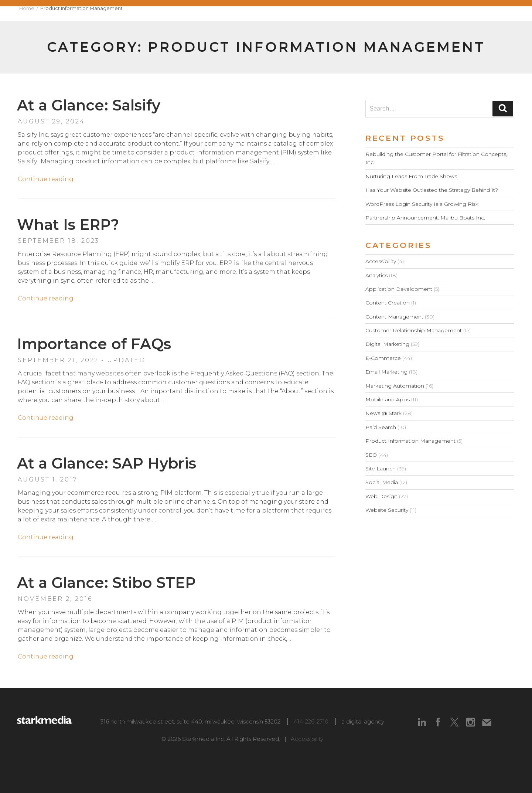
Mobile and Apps (388, 399)
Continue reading (46, 179)
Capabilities (344, 14)
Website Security (387, 510)
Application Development (399, 289)
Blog (460, 14)
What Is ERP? (68, 224)
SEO (371, 455)
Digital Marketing (387, 344)
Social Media (382, 482)
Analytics (376, 275)
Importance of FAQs (94, 344)
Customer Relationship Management (414, 330)
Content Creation (388, 303)
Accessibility (381, 261)
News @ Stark (383, 413)
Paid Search (381, 427)
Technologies (409, 14)
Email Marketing (386, 372)
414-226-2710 (311, 721)
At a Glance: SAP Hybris (107, 463)
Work (295, 14)
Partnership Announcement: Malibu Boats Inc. (425, 218)
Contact (501, 14)
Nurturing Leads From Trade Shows (411, 176)
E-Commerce (383, 358)
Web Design (381, 496)
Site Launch (381, 469)
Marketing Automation (395, 386)
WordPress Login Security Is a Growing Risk (422, 204)
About (257, 14)
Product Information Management (410, 441)
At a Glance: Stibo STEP (106, 583)
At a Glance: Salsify (89, 105)
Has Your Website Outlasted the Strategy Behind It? (432, 190)
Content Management (394, 317)
